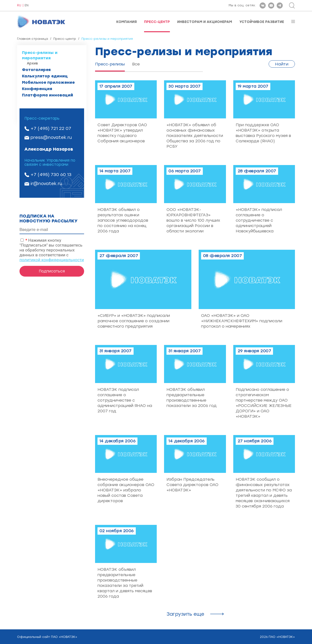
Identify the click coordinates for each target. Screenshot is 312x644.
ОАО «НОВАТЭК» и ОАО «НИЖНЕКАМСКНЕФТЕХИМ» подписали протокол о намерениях (242, 321)
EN (27, 5)
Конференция (37, 89)
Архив (32, 63)
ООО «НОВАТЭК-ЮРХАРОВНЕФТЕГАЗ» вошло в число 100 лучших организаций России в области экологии (193, 220)
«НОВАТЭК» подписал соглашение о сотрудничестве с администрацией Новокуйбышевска (259, 220)
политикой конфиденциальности (52, 260)
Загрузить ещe (185, 614)
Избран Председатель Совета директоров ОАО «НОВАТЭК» (192, 485)
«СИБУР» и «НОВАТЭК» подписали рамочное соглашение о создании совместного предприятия (134, 321)
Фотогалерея (36, 70)
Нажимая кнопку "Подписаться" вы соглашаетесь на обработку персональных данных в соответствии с (52, 250)
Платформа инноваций (48, 95)
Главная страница (33, 39)
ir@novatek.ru (46, 184)
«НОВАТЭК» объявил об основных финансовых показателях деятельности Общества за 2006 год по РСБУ (195, 136)
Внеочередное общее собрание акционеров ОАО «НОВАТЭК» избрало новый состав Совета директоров (126, 490)
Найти (282, 64)
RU (19, 5)
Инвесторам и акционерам (205, 22)
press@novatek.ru (51, 137)
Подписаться (52, 271)
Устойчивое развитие (262, 22)
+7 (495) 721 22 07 (51, 128)
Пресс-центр (157, 22)
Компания (127, 22)
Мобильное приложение (48, 82)
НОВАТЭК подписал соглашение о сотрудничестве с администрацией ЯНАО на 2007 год (125, 400)
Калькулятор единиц (45, 76)
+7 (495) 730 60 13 (51, 175)
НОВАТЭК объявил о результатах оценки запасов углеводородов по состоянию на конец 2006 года (123, 220)
